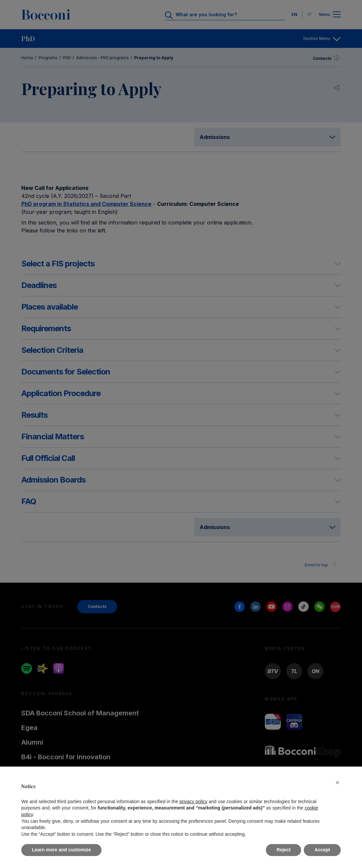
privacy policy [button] (193, 801)
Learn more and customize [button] (61, 850)
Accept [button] (322, 850)
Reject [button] (283, 850)
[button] (337, 783)
